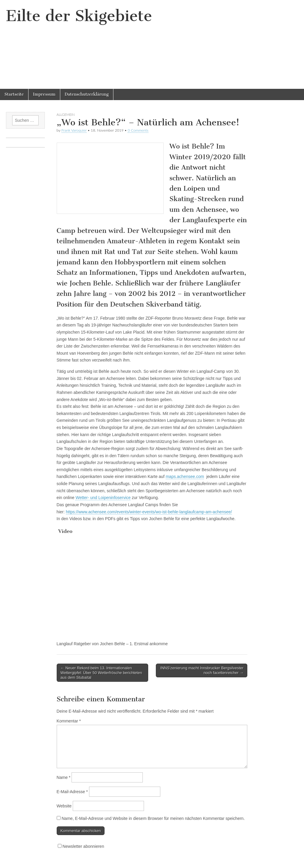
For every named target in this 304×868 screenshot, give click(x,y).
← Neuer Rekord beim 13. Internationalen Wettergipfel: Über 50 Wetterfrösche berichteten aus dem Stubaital (101, 673)
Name (64, 777)
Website (64, 806)
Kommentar (69, 721)
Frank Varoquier (74, 130)
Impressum (44, 94)
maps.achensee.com (185, 476)
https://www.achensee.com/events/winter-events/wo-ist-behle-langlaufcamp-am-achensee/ (149, 512)
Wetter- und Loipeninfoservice (103, 498)
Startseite (14, 94)
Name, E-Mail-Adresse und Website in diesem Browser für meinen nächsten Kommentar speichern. (153, 818)
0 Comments (138, 130)
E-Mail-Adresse (72, 792)
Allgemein (66, 115)
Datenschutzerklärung (87, 94)
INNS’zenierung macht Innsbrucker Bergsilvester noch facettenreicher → (202, 670)
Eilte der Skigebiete (79, 16)
